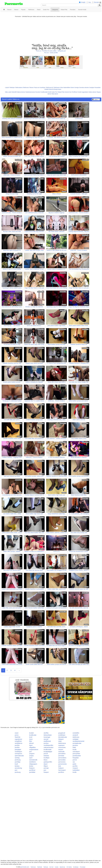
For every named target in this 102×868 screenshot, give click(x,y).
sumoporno (18, 754)
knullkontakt (48, 750)
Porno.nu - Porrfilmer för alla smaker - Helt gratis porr (51, 51)
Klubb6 (46, 89)
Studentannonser (30, 92)
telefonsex (76, 737)
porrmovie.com (25, 867)
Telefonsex (26, 87)
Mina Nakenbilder (65, 87)
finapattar (76, 758)
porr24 (46, 754)
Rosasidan (98, 87)
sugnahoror (18, 739)
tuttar (60, 741)
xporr (31, 758)
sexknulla (61, 752)
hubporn (61, 768)
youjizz (31, 756)
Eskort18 (51, 89)
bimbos (17, 766)
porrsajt (46, 768)
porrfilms (61, 772)
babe (74, 747)
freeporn (32, 768)
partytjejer (18, 750)
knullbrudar (33, 735)
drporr (46, 764)
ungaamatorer (34, 750)
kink (60, 766)
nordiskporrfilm (48, 745)
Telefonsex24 (50, 87)
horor (31, 739)
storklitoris (33, 762)
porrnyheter (76, 754)
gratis (74, 764)
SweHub (17, 737)
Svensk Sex (68, 92)
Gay (90, 2)
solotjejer (76, 739)
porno (17, 735)
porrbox (46, 743)
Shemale (96, 2)
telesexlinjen (48, 735)
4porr (31, 745)
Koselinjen (43, 87)
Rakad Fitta (61, 92)
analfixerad (47, 741)
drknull (31, 743)
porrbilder (32, 772)
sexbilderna (18, 743)
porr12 (75, 760)
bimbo (31, 766)
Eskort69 (14, 92)
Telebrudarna (19, 87)
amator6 (75, 735)
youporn (32, 754)
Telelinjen (12, 87)
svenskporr (76, 752)
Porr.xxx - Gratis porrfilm (51, 53)
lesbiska (46, 756)
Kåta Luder (8, 92)
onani (17, 733)
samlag (17, 758)
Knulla (79, 92)
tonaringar (47, 737)
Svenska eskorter (84, 87)
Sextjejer (92, 87)
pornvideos (62, 754)
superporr (61, 745)
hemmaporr (62, 770)
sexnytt (46, 739)
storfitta (46, 733)
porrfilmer (32, 770)
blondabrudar (63, 737)
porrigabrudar (77, 743)
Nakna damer (93, 92)
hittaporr (61, 739)
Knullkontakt (44, 92)
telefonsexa (62, 743)
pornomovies (63, 764)
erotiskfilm (76, 733)
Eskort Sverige (75, 87)
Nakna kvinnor (21, 92)
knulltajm (47, 758)
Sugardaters (85, 92)
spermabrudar (19, 756)
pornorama (62, 762)
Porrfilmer (75, 92)
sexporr (61, 750)
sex (74, 762)
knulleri (32, 733)
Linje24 (7, 87)
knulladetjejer (48, 752)
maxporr (75, 768)
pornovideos (62, 758)
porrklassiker (77, 756)
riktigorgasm (33, 764)
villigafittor (32, 747)
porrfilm (17, 745)
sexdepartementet (78, 741)
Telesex (31, 87)
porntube (61, 756)
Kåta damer (55, 94)
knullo (75, 750)
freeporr (46, 772)
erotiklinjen (62, 735)
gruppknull (62, 733)
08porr (46, 766)
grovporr (75, 745)
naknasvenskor (49, 747)
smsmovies (62, 747)
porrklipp (18, 762)
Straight (83, 2)
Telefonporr (57, 87)
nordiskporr (18, 752)
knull (31, 737)
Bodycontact (58, 89)
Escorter (38, 92)
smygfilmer (18, 741)
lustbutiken (76, 770)
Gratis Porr (54, 92)
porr (31, 752)
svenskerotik (33, 760)
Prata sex (37, 87)
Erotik (49, 92)
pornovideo (62, 760)
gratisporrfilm (48, 762)
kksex (46, 760)
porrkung (18, 760)
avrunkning (18, 768)
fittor (31, 741)
